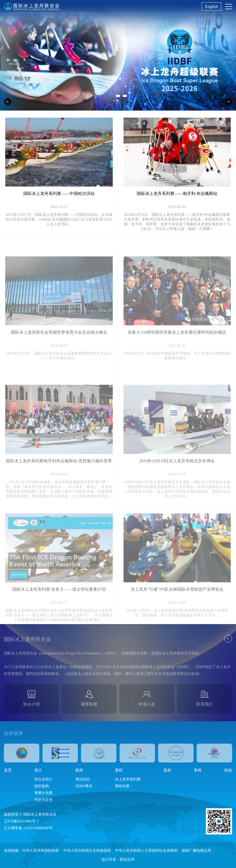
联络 (228, 770)
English (211, 6)
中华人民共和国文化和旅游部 (87, 851)
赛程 (119, 770)
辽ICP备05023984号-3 (21, 821)
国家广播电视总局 (196, 851)
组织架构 (42, 786)
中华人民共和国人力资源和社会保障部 (146, 851)
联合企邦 (127, 859)
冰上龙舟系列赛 (128, 779)
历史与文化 (44, 800)
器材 (167, 770)
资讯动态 (83, 779)
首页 (8, 770)
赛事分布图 (44, 793)
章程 (198, 770)
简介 (38, 770)
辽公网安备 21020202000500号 (28, 828)
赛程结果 (122, 786)
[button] (111, 96)
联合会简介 (44, 779)
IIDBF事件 (84, 786)
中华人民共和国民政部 (41, 851)
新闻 (79, 770)
